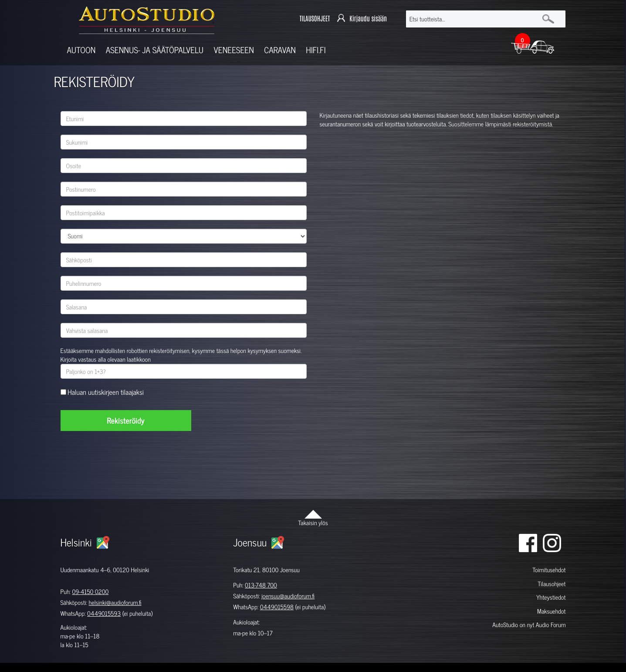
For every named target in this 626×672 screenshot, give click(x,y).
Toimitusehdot (549, 570)
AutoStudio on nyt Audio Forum (529, 625)
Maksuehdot (551, 611)
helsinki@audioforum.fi (115, 602)
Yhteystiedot (551, 597)
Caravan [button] (280, 50)
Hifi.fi (316, 50)
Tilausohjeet (552, 584)
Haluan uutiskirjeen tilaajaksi (106, 392)
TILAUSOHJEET (315, 19)
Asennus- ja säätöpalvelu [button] (155, 50)
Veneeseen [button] (234, 50)
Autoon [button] (81, 50)
